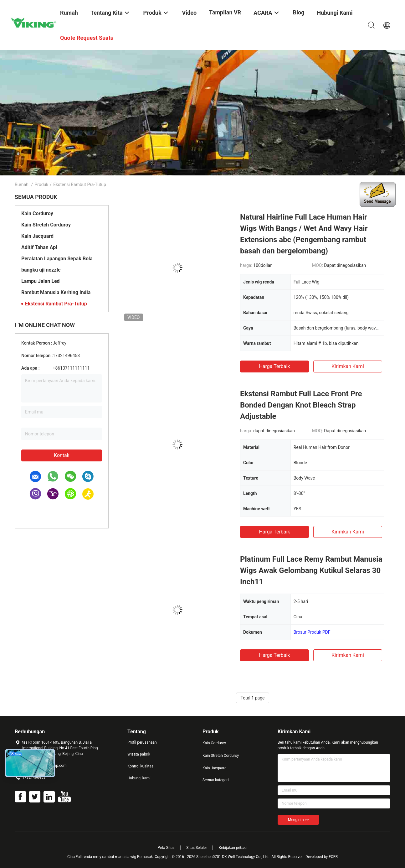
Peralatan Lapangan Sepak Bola (57, 259)
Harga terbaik (274, 366)
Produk (41, 185)
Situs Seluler (197, 848)
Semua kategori (216, 780)
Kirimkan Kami (348, 366)
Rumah (22, 185)
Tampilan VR (225, 12)
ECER (333, 857)
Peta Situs (166, 848)
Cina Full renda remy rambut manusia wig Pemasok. (111, 857)
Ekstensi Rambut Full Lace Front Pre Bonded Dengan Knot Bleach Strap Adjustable (301, 405)
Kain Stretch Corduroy (46, 225)
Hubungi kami (139, 778)
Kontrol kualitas (140, 766)
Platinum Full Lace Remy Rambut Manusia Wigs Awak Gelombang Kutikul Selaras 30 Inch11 (311, 570)
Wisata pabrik (139, 754)
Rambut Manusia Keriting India (56, 292)
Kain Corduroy (37, 213)
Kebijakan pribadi (233, 848)
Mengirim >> (298, 820)
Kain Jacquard (37, 236)
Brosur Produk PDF (312, 632)
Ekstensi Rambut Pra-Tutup (56, 304)
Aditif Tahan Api (39, 247)
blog (299, 12)
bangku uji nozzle (41, 270)
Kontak (62, 455)
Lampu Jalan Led (41, 281)
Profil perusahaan (142, 742)
